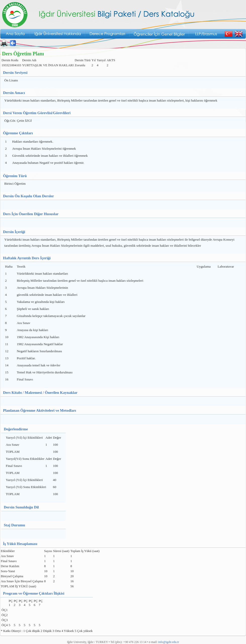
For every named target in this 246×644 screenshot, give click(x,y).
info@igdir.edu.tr (169, 642)
